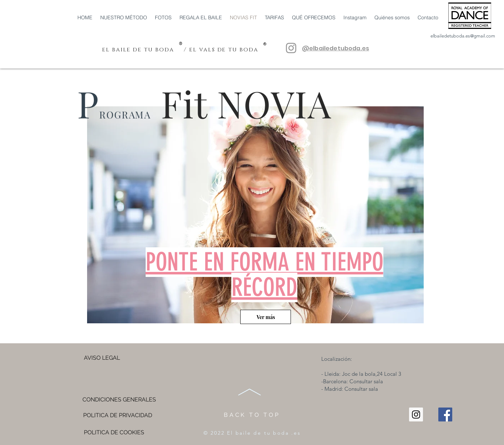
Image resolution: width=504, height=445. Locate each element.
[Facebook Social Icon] (445, 414)
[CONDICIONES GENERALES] (119, 400)
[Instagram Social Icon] (416, 414)
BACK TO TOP (252, 415)
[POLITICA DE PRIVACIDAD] (118, 415)
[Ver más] (266, 317)
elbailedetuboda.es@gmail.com (463, 36)
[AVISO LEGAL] (102, 358)
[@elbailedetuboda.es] (291, 48)
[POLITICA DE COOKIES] (114, 433)
